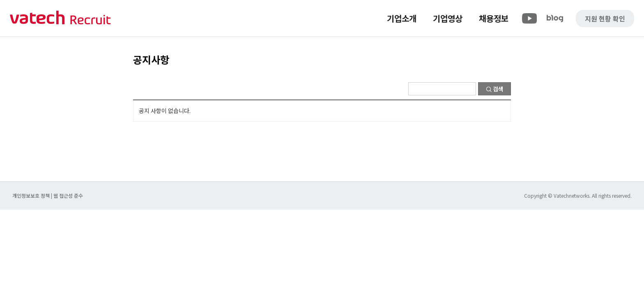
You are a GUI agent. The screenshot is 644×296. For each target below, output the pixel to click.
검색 (495, 89)
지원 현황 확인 (605, 18)
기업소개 (402, 18)
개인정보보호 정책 (32, 195)
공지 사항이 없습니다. (165, 111)
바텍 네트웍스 (60, 18)
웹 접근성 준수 (68, 195)
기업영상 (448, 18)
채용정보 (494, 18)
